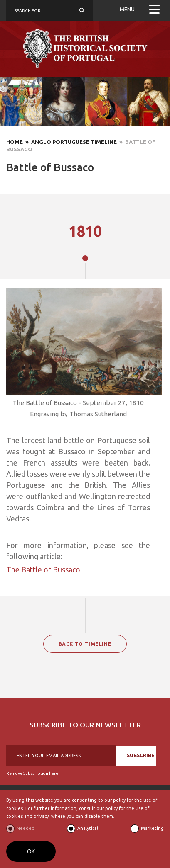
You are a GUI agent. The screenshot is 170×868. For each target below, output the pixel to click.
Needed (26, 828)
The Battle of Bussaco (43, 570)
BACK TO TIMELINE (85, 644)
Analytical (88, 828)
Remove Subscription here (32, 773)
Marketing (152, 828)
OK (31, 851)
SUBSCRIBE (141, 755)
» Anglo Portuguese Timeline (70, 142)
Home (15, 142)
